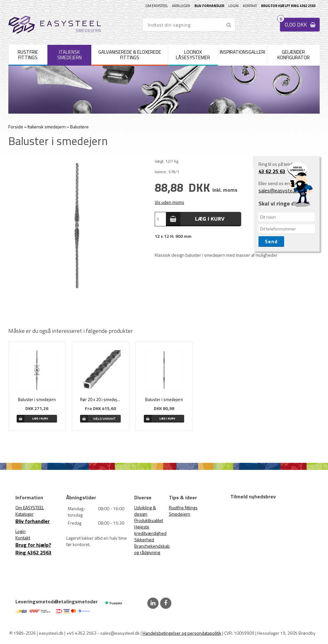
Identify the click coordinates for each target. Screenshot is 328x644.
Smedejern (180, 514)
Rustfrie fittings (183, 507)
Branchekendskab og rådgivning (152, 549)
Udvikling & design (145, 511)
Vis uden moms (169, 202)
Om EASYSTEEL (157, 6)
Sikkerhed (144, 539)
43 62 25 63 (272, 171)
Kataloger (181, 6)
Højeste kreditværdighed (150, 530)
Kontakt (250, 6)
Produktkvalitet (149, 520)
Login (234, 6)
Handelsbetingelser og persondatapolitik (182, 633)
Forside (16, 127)
